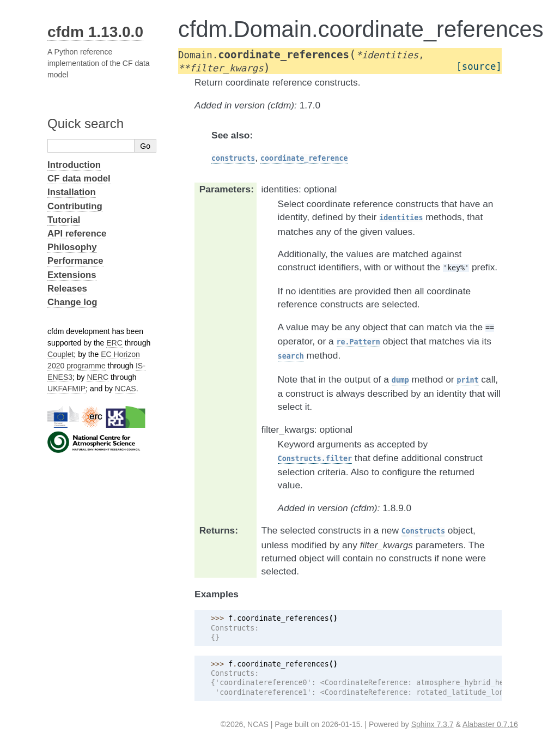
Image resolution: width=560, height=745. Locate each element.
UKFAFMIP (66, 389)
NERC (98, 377)
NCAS (126, 389)
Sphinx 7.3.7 (433, 724)
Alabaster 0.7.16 (490, 724)
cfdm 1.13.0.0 (95, 32)
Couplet (60, 354)
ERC (114, 343)
